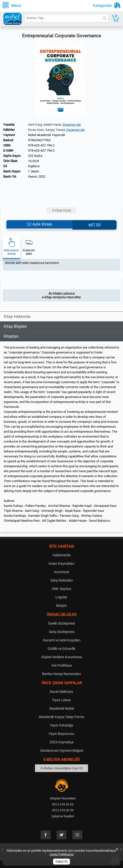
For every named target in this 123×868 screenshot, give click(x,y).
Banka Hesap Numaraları (61, 674)
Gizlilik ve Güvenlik (61, 649)
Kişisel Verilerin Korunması (62, 657)
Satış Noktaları (62, 580)
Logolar (61, 597)
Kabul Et (61, 862)
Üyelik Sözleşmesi (61, 623)
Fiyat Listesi (61, 700)
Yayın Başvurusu (61, 734)
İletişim (61, 606)
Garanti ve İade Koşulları (62, 640)
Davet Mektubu (61, 692)
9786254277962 (39, 140)
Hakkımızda (62, 555)
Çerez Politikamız (62, 854)
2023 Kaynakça (62, 742)
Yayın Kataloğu (61, 725)
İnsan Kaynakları (61, 563)
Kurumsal (61, 572)
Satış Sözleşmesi (62, 632)
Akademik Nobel (61, 708)
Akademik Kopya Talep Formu (61, 717)
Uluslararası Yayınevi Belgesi (62, 751)
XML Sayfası (61, 589)
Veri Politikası (62, 665)
